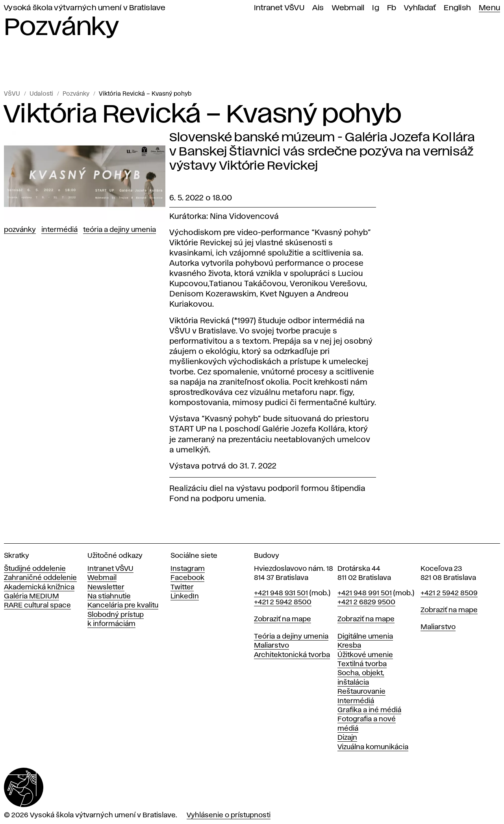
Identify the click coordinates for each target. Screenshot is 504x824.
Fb (392, 8)
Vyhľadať (420, 8)
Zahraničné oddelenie (40, 578)
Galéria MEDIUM (31, 596)
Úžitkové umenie (365, 655)
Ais (318, 8)
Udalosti (41, 94)
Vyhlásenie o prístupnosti (229, 815)
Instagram (188, 569)
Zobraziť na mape (283, 619)
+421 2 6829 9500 (366, 602)
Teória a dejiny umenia (120, 230)
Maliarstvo (271, 646)
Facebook (187, 578)
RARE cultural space (37, 606)
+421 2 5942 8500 (283, 602)
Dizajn (347, 738)
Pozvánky (76, 94)
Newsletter (106, 587)
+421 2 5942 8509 (449, 593)
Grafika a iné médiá (369, 710)
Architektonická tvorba (292, 655)
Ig (376, 8)
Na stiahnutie (109, 596)
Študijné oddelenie (35, 569)
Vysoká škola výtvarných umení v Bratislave (85, 8)
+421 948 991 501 (365, 593)
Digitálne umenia (365, 637)
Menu (489, 8)
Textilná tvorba (362, 664)
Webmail (348, 8)
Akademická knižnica (39, 587)
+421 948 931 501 (281, 593)
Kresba (349, 646)
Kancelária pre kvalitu (123, 606)
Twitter (182, 587)
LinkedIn (185, 596)
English (457, 8)
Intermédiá (59, 230)
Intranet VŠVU (279, 8)
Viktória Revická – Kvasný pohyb (145, 94)
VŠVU (12, 94)
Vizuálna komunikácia (373, 747)
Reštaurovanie (361, 692)
